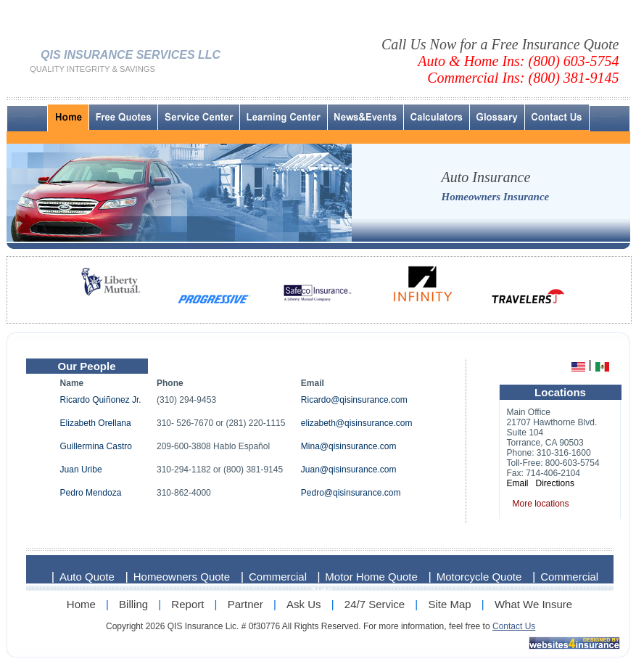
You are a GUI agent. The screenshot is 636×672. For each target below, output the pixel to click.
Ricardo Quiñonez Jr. (101, 400)
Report (187, 604)
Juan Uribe (81, 470)
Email (518, 483)
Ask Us (304, 604)
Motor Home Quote (371, 577)
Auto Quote (87, 577)
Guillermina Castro (96, 446)
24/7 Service (375, 604)
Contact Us (514, 626)
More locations (541, 504)
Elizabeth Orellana (96, 423)
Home (81, 604)
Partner (245, 604)
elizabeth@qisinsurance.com (357, 423)
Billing (133, 604)
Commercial (279, 577)
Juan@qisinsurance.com (349, 470)
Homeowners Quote (182, 577)
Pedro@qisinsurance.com (351, 493)
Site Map (449, 604)
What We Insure (533, 604)
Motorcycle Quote (479, 577)
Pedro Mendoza (91, 493)
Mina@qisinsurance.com (349, 446)
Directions (555, 483)
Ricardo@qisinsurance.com (354, 400)
